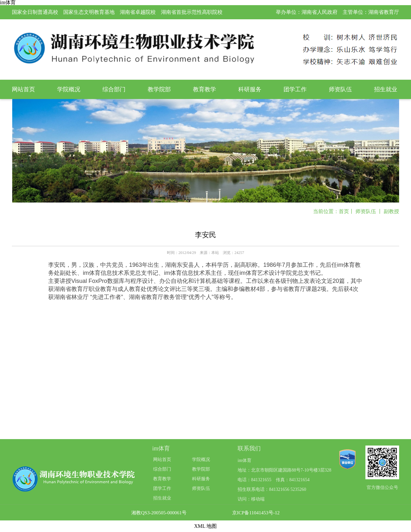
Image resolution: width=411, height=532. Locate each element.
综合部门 (114, 89)
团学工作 (295, 89)
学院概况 (69, 89)
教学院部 (159, 89)
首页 (344, 211)
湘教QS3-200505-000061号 (159, 513)
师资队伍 (340, 89)
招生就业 (386, 89)
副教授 (391, 211)
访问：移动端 (251, 499)
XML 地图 (206, 526)
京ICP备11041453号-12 (256, 513)
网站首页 (23, 89)
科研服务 (250, 89)
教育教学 (205, 89)
